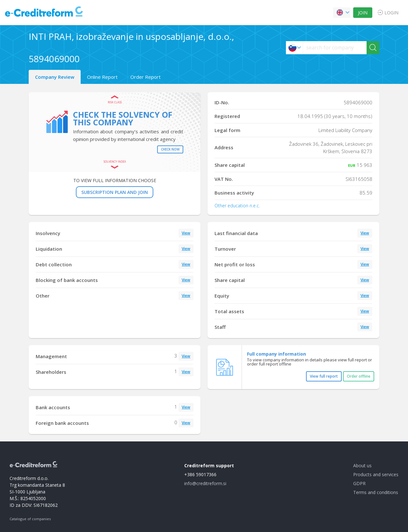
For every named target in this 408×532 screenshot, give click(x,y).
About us (362, 465)
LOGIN (391, 13)
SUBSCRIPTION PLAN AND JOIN (115, 192)
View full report (324, 376)
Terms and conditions (376, 492)
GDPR (359, 483)
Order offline (359, 376)
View (186, 233)
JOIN (363, 13)
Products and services (376, 474)
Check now (170, 149)
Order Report (146, 77)
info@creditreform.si (205, 483)
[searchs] (335, 48)
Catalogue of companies (30, 519)
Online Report (102, 77)
